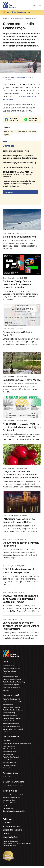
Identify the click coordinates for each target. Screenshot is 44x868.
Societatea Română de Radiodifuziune (15, 796)
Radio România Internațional (12, 681)
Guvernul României (9, 802)
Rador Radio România (10, 779)
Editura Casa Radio (9, 748)
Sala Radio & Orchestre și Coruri (13, 788)
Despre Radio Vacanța (13, 832)
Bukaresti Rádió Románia (11, 725)
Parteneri (7, 824)
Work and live (7, 770)
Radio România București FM (12, 704)
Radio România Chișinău (11, 686)
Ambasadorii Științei (9, 767)
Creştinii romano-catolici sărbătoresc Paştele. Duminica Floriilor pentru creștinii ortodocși (22, 186)
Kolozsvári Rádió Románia (11, 728)
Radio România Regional (11, 759)
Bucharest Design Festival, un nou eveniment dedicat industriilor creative (22, 159)
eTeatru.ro (6, 692)
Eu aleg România (8, 762)
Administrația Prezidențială (12, 799)
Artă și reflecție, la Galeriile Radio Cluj (22, 164)
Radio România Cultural (10, 676)
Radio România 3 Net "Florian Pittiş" (14, 684)
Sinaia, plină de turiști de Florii (22, 153)
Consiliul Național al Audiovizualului (14, 813)
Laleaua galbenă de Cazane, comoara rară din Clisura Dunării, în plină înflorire (22, 629)
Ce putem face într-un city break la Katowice (22, 549)
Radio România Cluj (9, 706)
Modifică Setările (10, 839)
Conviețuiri (6, 742)
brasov (6, 133)
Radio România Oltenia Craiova (13, 712)
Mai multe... (9, 194)
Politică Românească (10, 753)
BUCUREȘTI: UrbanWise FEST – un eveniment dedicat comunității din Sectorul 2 (22, 176)
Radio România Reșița (10, 717)
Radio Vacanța (8, 734)
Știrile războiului (8, 756)
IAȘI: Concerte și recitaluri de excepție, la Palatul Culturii (22, 514)
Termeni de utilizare (12, 828)
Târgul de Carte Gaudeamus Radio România (17, 745)
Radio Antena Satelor (10, 673)
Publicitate (8, 821)
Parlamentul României (10, 805)
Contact (7, 835)
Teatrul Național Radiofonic (11, 689)
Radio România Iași (9, 714)
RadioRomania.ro (9, 667)
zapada (6, 136)
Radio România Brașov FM (11, 701)
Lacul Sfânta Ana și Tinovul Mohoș (22, 169)
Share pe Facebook (14, 121)
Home (5, 19)
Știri (11, 19)
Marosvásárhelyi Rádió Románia (13, 731)
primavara (32, 133)
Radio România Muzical (10, 678)
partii (12, 133)
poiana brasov (21, 133)
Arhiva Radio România (10, 751)
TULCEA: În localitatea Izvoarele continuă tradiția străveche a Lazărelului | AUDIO (22, 602)
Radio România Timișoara (11, 723)
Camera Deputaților (9, 810)
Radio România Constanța (11, 709)
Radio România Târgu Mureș (12, 720)
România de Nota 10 (9, 764)
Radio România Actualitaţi (11, 670)
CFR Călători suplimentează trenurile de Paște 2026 (22, 576)
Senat (5, 807)
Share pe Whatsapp (33, 121)
